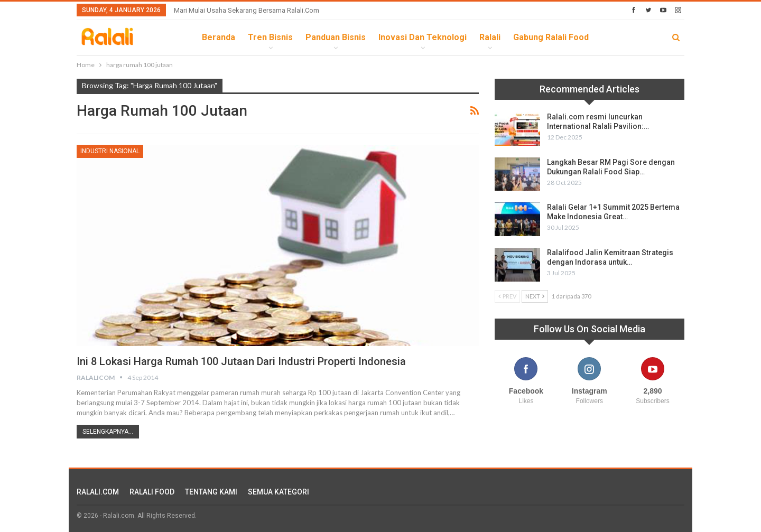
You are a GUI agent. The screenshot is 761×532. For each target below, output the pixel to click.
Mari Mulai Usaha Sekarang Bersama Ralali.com (247, 10)
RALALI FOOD (152, 492)
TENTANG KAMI (211, 492)
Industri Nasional (110, 151)
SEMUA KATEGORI (279, 492)
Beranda (219, 37)
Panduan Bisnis (336, 37)
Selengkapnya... (108, 432)
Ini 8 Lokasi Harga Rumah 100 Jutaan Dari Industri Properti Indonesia (241, 361)
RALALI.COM (98, 492)
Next (535, 296)
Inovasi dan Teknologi (423, 37)
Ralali (490, 37)
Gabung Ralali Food (551, 37)
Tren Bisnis (270, 37)
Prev (507, 296)
